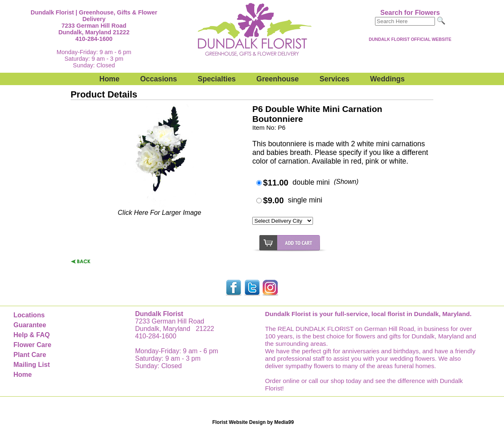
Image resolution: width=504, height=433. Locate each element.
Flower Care (32, 345)
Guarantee (30, 325)
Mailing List (31, 365)
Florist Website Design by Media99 (253, 422)
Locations (29, 315)
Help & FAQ (31, 335)
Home (109, 79)
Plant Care (30, 355)
